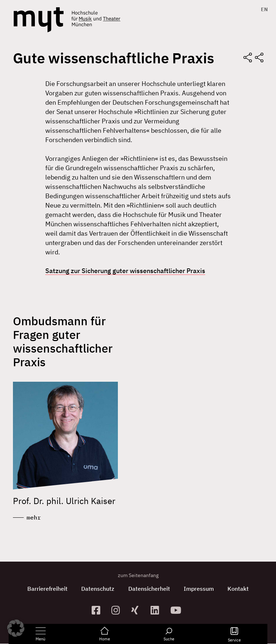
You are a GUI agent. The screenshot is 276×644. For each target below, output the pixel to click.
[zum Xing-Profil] (138, 610)
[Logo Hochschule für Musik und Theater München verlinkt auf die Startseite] (39, 20)
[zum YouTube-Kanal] (177, 610)
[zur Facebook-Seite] (99, 610)
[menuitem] (263, 9)
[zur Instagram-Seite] (118, 610)
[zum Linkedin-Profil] (158, 610)
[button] (16, 628)
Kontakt (240, 589)
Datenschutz (97, 589)
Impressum (199, 589)
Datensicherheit (149, 589)
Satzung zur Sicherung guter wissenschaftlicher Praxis (125, 271)
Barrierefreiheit (46, 589)
